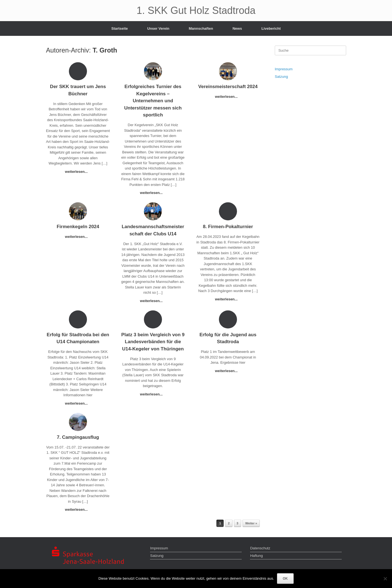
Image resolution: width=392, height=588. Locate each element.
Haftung (256, 556)
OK (285, 579)
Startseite (120, 28)
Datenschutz (260, 548)
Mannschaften (201, 28)
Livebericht (271, 28)
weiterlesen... (78, 172)
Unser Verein (158, 28)
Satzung (281, 77)
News (237, 28)
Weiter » (251, 523)
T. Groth (105, 50)
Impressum (284, 69)
